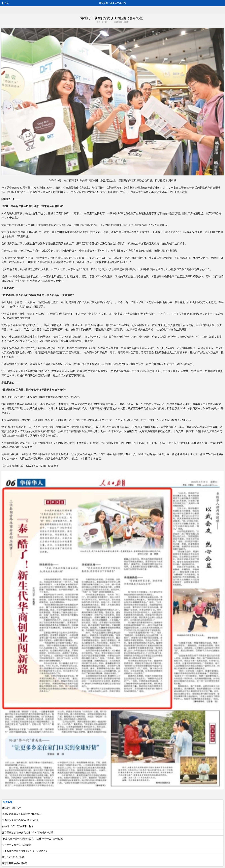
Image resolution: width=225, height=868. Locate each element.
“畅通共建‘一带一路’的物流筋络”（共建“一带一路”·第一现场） (33, 839)
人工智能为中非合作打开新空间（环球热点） (25, 851)
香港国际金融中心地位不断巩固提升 (20, 820)
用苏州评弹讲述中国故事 (14, 863)
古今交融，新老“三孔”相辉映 (16, 845)
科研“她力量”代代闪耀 (13, 857)
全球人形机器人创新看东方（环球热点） (23, 814)
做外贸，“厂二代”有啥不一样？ (18, 826)
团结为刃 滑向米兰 (11, 808)
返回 (5, 3)
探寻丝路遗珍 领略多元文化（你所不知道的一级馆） (29, 833)
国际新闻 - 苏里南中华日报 (113, 3)
